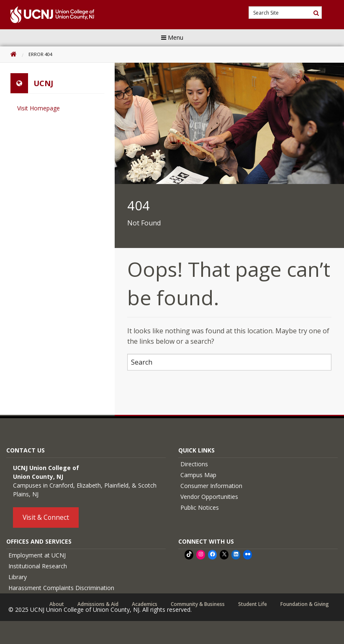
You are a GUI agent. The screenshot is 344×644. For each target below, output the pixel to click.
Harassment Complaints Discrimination (61, 588)
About (57, 604)
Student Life (253, 604)
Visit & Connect (46, 517)
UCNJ (43, 83)
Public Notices (200, 507)
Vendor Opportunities (209, 497)
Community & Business (198, 604)
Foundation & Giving (305, 604)
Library (18, 577)
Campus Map (198, 475)
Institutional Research (38, 566)
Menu (172, 37)
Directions (194, 464)
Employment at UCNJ (37, 555)
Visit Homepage (39, 108)
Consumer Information (211, 486)
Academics (145, 604)
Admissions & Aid (98, 604)
